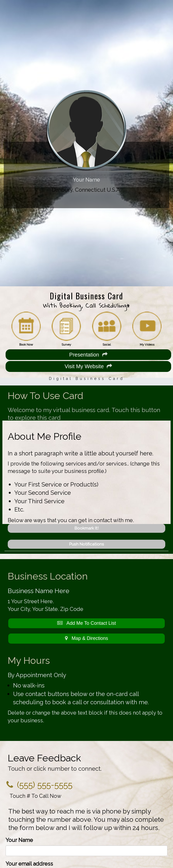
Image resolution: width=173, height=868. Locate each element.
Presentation (88, 355)
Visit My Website (88, 366)
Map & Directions (86, 638)
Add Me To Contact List (87, 623)
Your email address (29, 864)
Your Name (19, 840)
